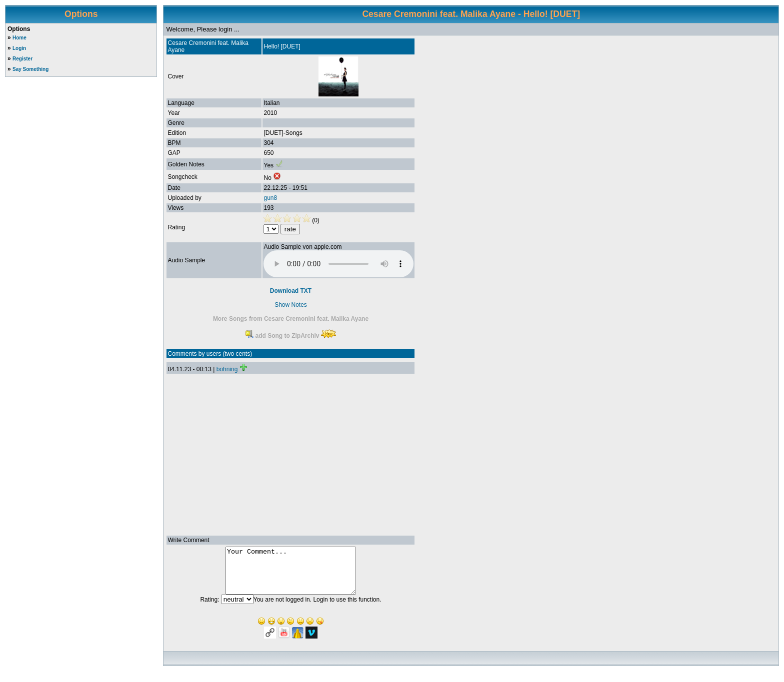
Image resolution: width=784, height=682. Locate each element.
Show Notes (291, 305)
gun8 (270, 198)
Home (19, 38)
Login (19, 48)
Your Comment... (291, 575)
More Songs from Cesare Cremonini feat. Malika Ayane (291, 319)
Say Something (30, 69)
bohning (227, 369)
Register (22, 59)
